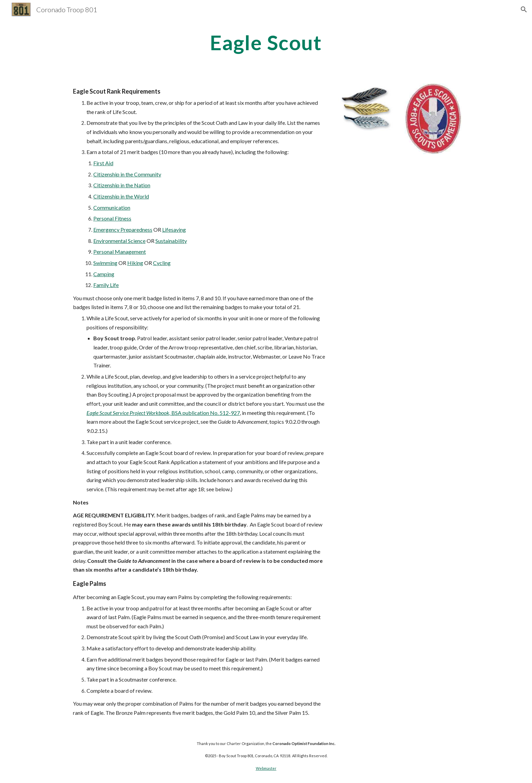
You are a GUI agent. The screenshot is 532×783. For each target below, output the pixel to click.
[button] (524, 9)
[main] (266, 42)
